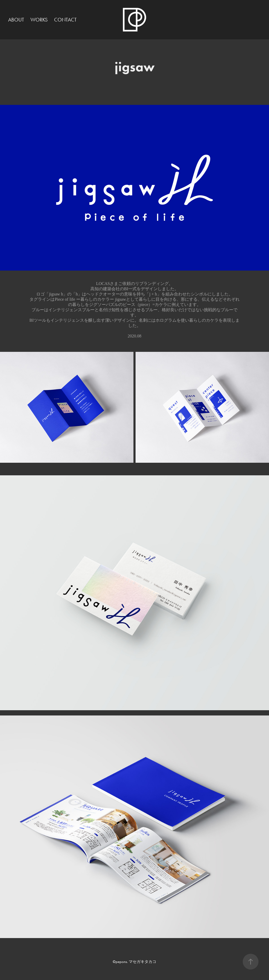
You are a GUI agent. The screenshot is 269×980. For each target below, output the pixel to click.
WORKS (39, 20)
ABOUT (16, 20)
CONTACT (65, 20)
